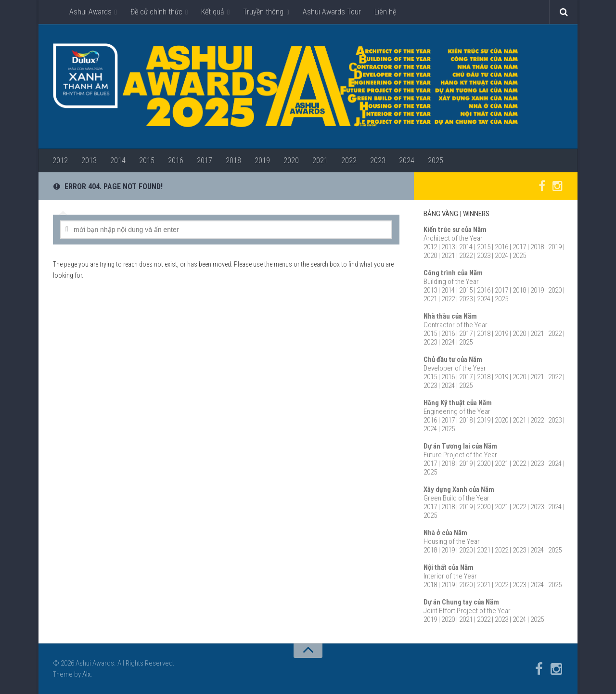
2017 (205, 161)
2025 (436, 161)
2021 (320, 161)
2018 (233, 161)
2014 (118, 161)
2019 (262, 161)
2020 (291, 161)
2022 (349, 161)
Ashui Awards (90, 12)
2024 (407, 161)
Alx (86, 674)
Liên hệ (385, 12)
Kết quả (213, 12)
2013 (89, 161)
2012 (60, 161)
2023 (378, 161)
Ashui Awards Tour (332, 12)
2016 (176, 161)
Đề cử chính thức (156, 12)
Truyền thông (263, 12)
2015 (147, 161)
